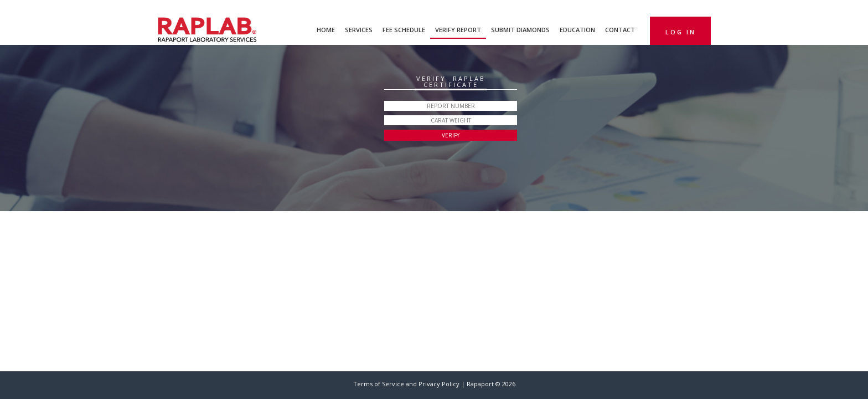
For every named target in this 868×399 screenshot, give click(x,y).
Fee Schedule (404, 30)
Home (326, 30)
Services (359, 30)
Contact (620, 30)
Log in (681, 32)
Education (577, 30)
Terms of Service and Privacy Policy (407, 384)
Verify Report (458, 30)
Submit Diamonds (520, 30)
